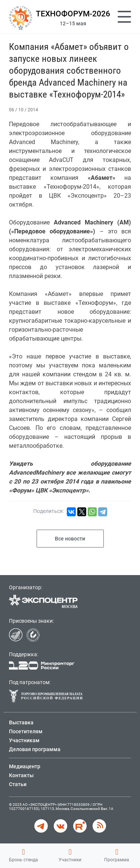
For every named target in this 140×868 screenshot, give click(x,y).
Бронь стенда (24, 855)
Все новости (70, 539)
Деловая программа (35, 749)
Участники (70, 855)
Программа (117, 855)
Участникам (24, 740)
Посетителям (26, 731)
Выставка (21, 722)
